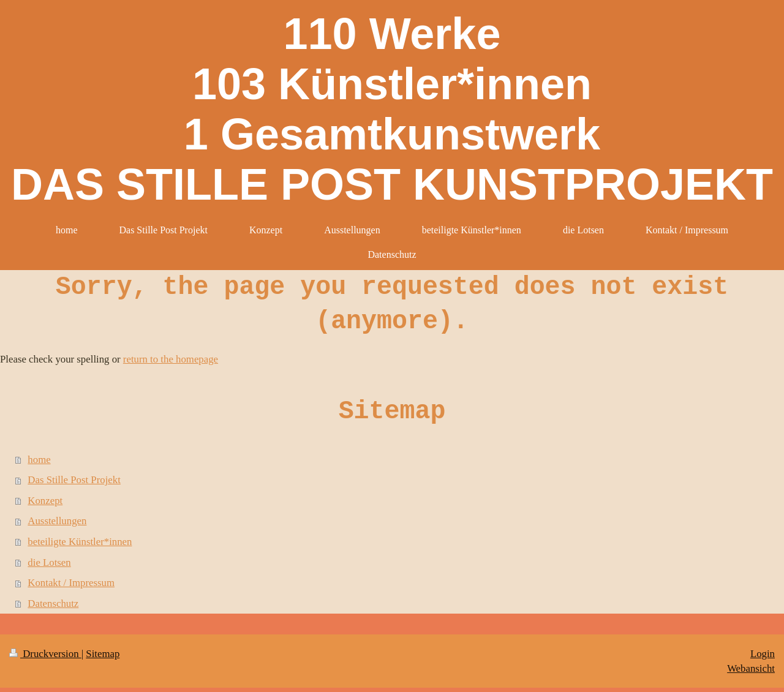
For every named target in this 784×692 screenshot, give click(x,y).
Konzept (45, 501)
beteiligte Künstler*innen (80, 542)
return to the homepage (171, 359)
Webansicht (751, 668)
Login (763, 654)
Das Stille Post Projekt (74, 480)
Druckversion (45, 654)
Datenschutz (53, 604)
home (39, 460)
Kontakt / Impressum (71, 583)
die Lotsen (49, 562)
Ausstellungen (57, 521)
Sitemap (103, 654)
